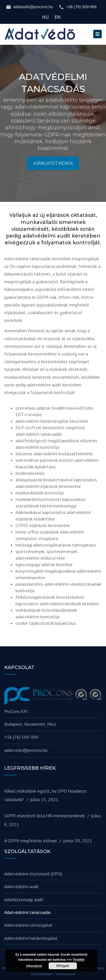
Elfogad (63, 966)
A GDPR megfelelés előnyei (31, 841)
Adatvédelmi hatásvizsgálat (31, 938)
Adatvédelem (41, 974)
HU (46, 17)
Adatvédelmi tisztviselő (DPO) (33, 874)
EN (58, 17)
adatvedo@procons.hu (30, 7)
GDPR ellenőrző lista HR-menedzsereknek (45, 816)
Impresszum (65, 974)
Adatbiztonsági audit (24, 899)
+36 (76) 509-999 (78, 7)
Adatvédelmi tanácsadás (28, 912)
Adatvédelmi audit (22, 886)
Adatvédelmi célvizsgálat (28, 925)
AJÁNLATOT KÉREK (53, 163)
